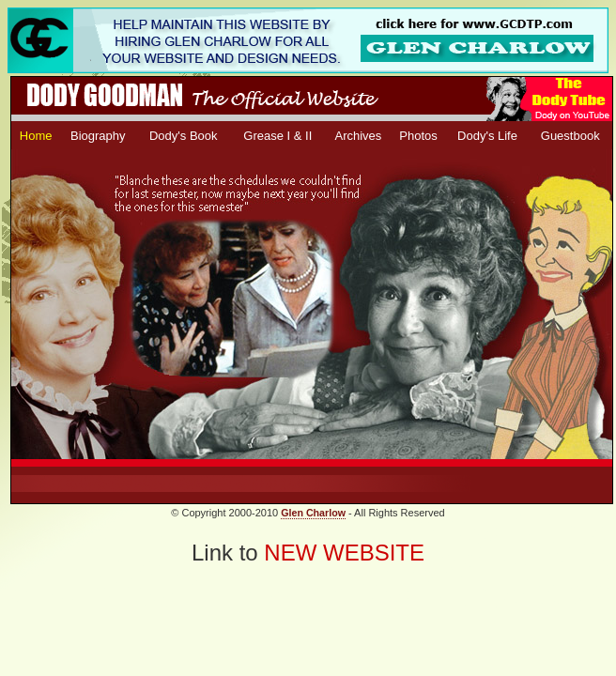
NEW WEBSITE (344, 553)
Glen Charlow (313, 513)
